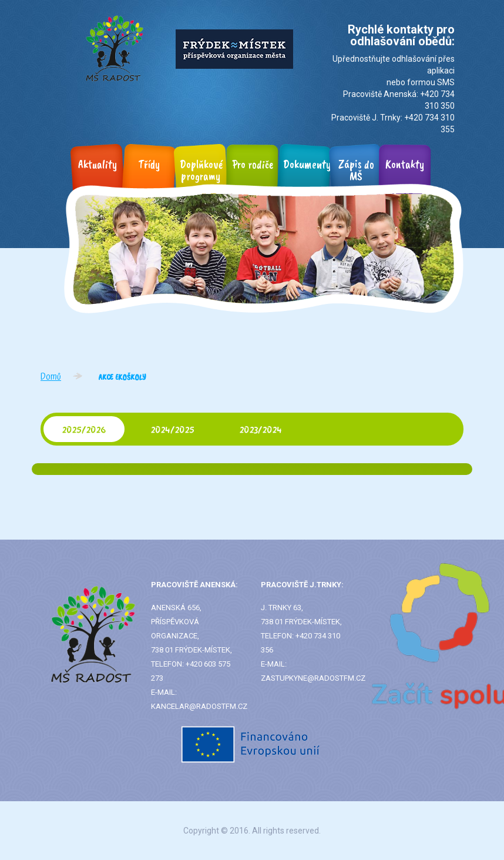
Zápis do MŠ (356, 170)
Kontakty (405, 164)
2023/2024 (261, 429)
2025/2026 (84, 429)
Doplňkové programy (201, 170)
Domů (51, 377)
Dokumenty (307, 164)
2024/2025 (173, 429)
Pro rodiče (253, 164)
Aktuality (98, 164)
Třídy (149, 164)
